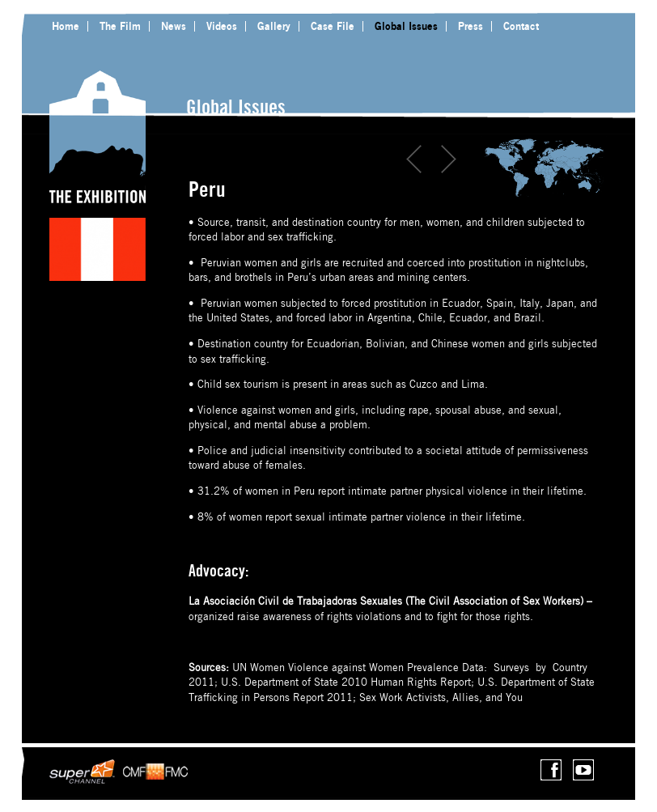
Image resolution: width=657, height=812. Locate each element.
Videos (222, 26)
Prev (414, 159)
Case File (333, 26)
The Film (120, 26)
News (174, 26)
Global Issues (406, 26)
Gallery (274, 26)
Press (470, 26)
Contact (521, 26)
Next (448, 159)
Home (66, 26)
